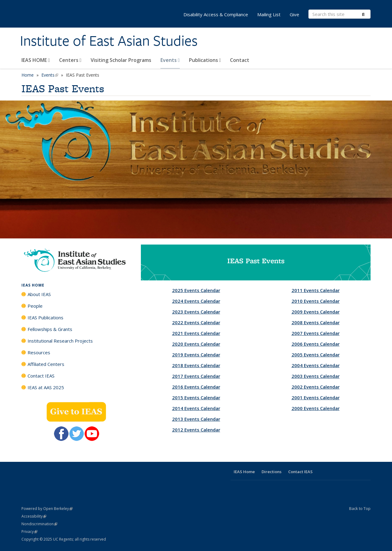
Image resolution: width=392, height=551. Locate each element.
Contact (240, 60)
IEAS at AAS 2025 (46, 387)
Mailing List (269, 14)
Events (170, 60)
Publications (205, 60)
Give (294, 14)
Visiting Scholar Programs (121, 60)
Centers (70, 60)
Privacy (29, 532)
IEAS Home (244, 472)
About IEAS (39, 294)
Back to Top (360, 508)
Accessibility (34, 516)
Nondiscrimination (39, 524)
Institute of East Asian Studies (109, 41)
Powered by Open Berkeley (47, 509)
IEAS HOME (36, 60)
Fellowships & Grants (50, 329)
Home (28, 75)
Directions (271, 472)
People (35, 306)
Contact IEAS (41, 376)
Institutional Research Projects (60, 341)
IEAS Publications (45, 317)
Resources (39, 352)
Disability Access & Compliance (216, 14)
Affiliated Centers (46, 364)
